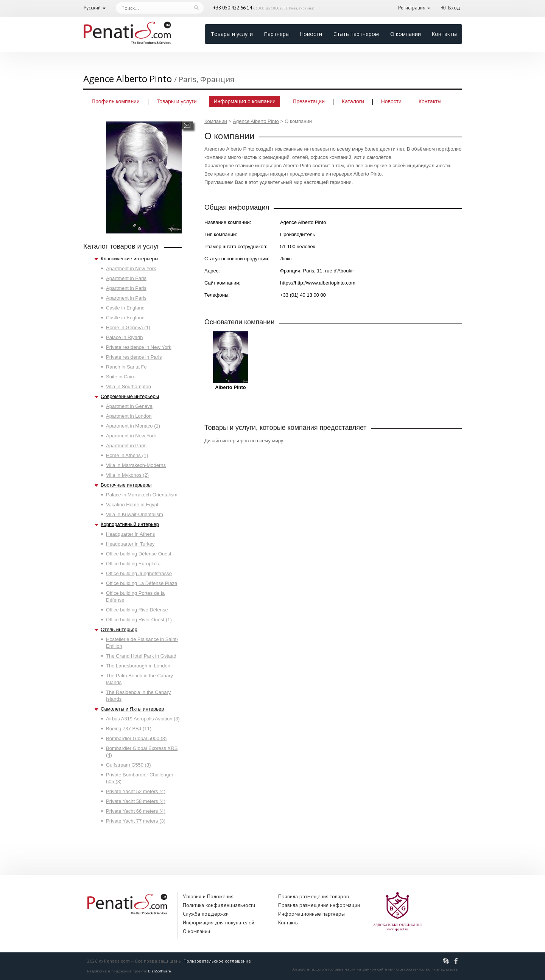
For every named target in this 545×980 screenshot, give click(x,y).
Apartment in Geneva (129, 406)
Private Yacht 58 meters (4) (136, 801)
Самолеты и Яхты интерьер (132, 709)
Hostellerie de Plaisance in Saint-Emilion (142, 643)
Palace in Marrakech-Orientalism (142, 495)
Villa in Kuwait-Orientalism (135, 514)
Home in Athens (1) (127, 455)
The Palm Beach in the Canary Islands (139, 679)
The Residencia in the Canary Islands (138, 696)
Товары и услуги (232, 34)
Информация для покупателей (219, 922)
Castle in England (125, 308)
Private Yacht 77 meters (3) (136, 821)
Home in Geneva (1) (128, 327)
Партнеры (277, 34)
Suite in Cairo (121, 377)
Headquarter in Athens (130, 534)
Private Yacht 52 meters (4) (136, 791)
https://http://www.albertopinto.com (318, 283)
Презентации (309, 101)
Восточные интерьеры (126, 485)
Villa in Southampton (128, 387)
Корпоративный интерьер (130, 524)
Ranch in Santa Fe (126, 367)
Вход (454, 8)
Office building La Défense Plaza (142, 583)
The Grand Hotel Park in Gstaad (141, 656)
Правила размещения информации (319, 905)
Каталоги (353, 101)
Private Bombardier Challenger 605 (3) (140, 778)
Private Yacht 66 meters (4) (136, 811)
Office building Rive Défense (137, 610)
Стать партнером (356, 34)
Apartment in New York (131, 268)
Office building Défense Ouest (139, 554)
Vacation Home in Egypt (132, 505)
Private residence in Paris (134, 357)
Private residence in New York (139, 347)
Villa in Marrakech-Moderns (136, 465)
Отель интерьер (119, 629)
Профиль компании (116, 101)
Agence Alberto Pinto (256, 121)
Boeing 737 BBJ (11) (129, 729)
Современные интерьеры (130, 396)
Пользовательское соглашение (217, 961)
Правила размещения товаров (314, 896)
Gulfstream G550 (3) (128, 765)
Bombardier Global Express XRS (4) (142, 752)
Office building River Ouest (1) (139, 620)
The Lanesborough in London (138, 666)
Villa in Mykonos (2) (127, 475)
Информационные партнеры (311, 914)
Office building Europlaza (133, 564)
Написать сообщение (187, 125)
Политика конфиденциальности (219, 905)
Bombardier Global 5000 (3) (136, 738)
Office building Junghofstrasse (139, 573)
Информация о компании (244, 101)
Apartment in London (129, 416)
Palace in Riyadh (125, 337)
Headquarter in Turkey (130, 544)
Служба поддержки (206, 914)
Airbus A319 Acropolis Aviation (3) (143, 719)
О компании (406, 34)
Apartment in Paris (126, 278)
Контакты (444, 34)
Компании (216, 121)
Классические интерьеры (129, 259)
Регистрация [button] (412, 8)
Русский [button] (92, 8)
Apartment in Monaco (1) (133, 426)
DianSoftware (159, 971)
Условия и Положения (208, 896)
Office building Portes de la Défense (135, 597)
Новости (311, 34)
